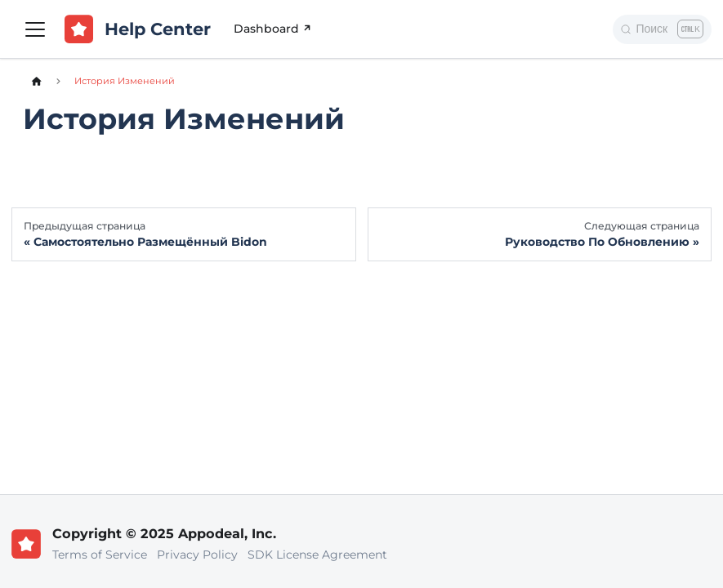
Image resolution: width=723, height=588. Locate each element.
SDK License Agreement (317, 555)
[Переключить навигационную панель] (35, 29)
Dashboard (274, 29)
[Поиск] (662, 29)
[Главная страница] (36, 81)
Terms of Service (100, 555)
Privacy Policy (197, 555)
